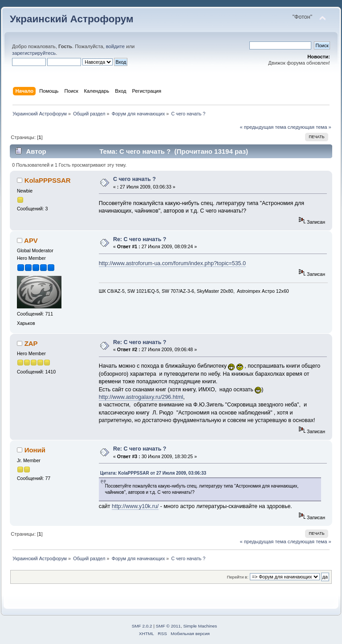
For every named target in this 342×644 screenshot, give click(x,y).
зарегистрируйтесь (34, 53)
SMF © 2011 (168, 626)
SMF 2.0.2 (142, 626)
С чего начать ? (134, 179)
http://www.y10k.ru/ (135, 506)
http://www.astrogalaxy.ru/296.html (141, 397)
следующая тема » (309, 127)
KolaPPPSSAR (48, 180)
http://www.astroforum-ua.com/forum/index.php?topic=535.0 (172, 263)
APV (31, 240)
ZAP (31, 343)
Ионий (35, 450)
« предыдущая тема (263, 127)
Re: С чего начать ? (140, 239)
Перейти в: (237, 577)
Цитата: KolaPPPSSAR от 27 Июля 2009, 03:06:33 (153, 473)
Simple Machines (200, 626)
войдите (115, 46)
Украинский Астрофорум (72, 19)
